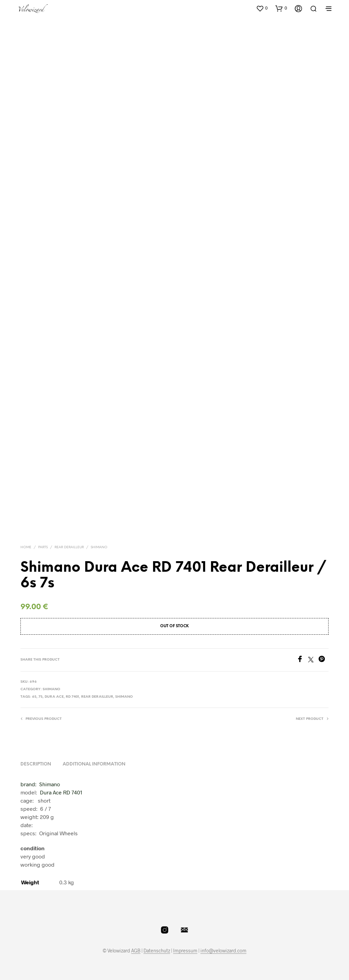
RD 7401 (72, 697)
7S (41, 697)
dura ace (54, 697)
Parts (43, 547)
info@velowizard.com (223, 951)
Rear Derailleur (69, 547)
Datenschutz (157, 951)
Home (26, 547)
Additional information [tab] (94, 764)
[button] (262, 8)
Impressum (185, 951)
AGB (136, 951)
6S (34, 697)
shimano (124, 697)
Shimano (99, 547)
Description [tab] (36, 764)
